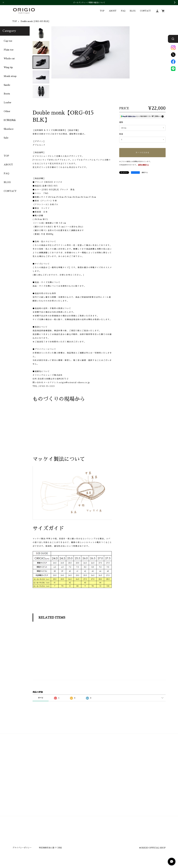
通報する (145, 173)
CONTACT (145, 11)
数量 (121, 134)
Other (7, 111)
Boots (7, 94)
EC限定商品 (10, 120)
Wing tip (8, 67)
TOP (102, 11)
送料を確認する (143, 165)
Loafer (7, 103)
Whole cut (9, 59)
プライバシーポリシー (22, 848)
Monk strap (10, 76)
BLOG (133, 11)
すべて (41, 698)
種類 (121, 122)
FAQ (123, 11)
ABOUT (113, 11)
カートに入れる (142, 153)
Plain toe (9, 50)
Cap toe (8, 41)
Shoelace (9, 129)
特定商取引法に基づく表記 (50, 848)
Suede (7, 85)
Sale (6, 138)
